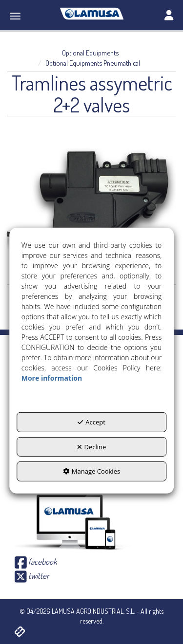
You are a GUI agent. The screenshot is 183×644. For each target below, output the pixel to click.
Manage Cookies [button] (91, 471)
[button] (91, 14)
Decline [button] (92, 447)
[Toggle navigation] (169, 16)
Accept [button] (91, 422)
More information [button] (52, 378)
